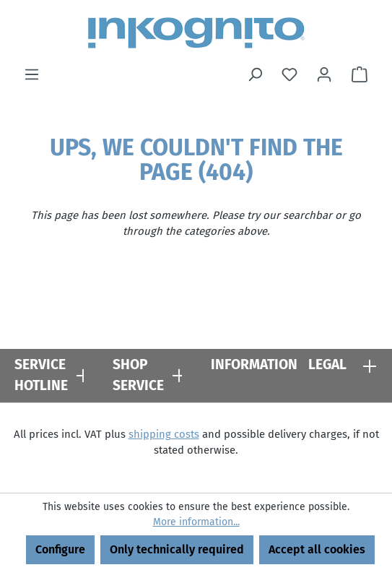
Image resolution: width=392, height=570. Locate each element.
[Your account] (324, 74)
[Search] (255, 74)
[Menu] (32, 74)
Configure (60, 549)
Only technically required (177, 549)
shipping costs (164, 434)
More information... (196, 522)
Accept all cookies (317, 549)
